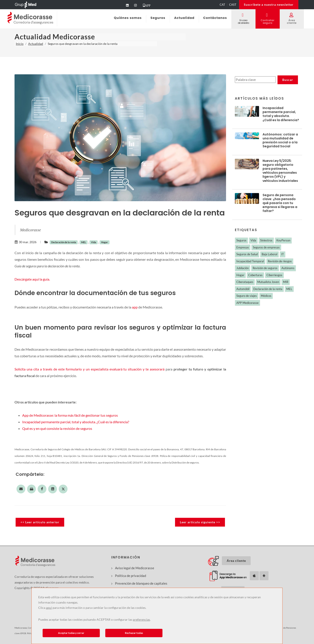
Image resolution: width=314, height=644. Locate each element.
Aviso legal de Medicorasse (135, 568)
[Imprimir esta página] (31, 489)
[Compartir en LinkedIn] (53, 489)
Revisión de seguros (265, 268)
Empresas (243, 247)
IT (283, 254)
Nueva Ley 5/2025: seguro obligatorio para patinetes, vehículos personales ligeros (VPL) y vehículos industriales (280, 171)
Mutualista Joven (268, 282)
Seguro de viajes (247, 296)
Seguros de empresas (266, 247)
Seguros (241, 240)
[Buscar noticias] (255, 80)
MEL (84, 242)
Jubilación (243, 268)
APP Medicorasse (247, 303)
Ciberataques (245, 282)
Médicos (266, 296)
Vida (94, 242)
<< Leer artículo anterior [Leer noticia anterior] (40, 522)
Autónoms (288, 268)
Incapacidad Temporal (250, 261)
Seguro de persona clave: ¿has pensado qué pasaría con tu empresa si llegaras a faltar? (280, 203)
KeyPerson (283, 240)
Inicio (20, 44)
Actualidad (36, 44)
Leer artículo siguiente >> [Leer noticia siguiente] (200, 522)
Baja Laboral (269, 254)
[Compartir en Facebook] (42, 489)
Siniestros (266, 240)
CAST (233, 5)
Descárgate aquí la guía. (32, 279)
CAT (222, 5)
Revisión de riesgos (280, 261)
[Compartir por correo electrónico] (21, 489)
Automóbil (243, 289)
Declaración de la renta (64, 242)
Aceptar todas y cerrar (71, 633)
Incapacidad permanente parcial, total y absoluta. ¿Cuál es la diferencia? (76, 422)
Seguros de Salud (247, 254)
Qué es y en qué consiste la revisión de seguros (57, 428)
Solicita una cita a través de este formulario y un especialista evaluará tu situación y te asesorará (89, 369)
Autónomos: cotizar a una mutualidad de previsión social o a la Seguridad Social (280, 140)
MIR (286, 282)
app (135, 307)
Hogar (105, 242)
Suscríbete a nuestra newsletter (269, 5)
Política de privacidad (131, 576)
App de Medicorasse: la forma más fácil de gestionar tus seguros (70, 415)
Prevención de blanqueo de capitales (141, 583)
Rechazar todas (134, 633)
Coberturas (255, 275)
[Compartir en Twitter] (63, 489)
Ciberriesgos (274, 275)
